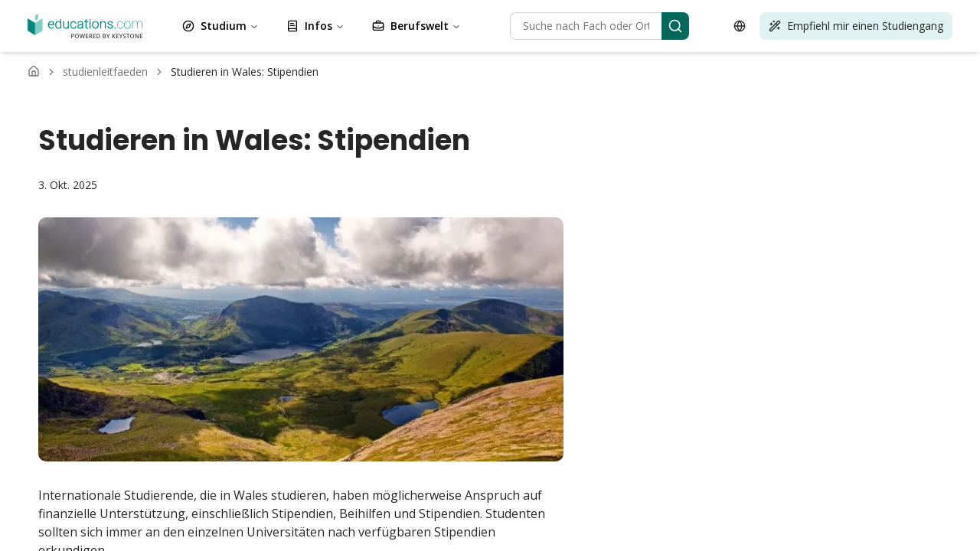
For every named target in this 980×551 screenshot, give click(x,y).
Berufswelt (416, 26)
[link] (245, 72)
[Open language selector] (740, 26)
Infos (315, 26)
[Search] (675, 26)
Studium (220, 26)
